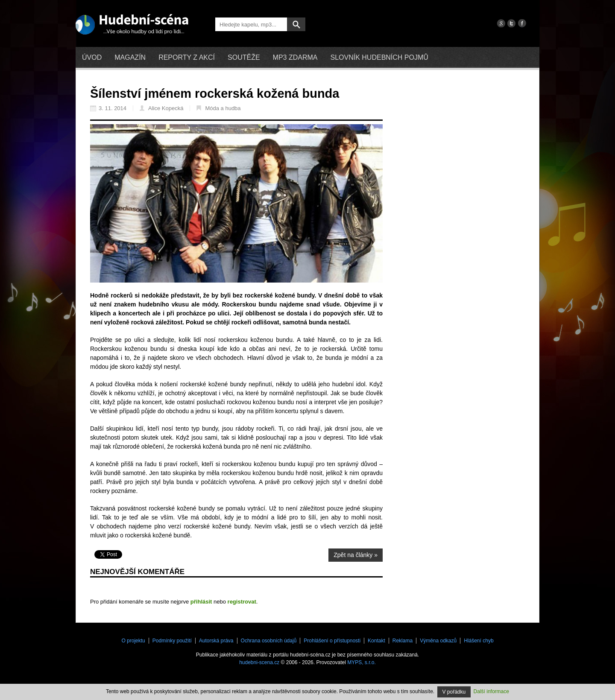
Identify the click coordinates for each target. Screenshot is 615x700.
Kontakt (376, 641)
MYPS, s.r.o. (362, 662)
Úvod (92, 57)
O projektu (133, 641)
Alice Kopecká (161, 108)
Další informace (491, 691)
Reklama (403, 641)
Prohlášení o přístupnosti (332, 641)
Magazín (130, 57)
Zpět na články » (356, 555)
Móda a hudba (218, 108)
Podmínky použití (172, 641)
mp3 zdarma (295, 57)
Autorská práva (216, 641)
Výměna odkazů (438, 641)
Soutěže (244, 57)
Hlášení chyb (479, 641)
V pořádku (454, 692)
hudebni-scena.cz (259, 662)
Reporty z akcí (187, 57)
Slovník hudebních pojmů (379, 57)
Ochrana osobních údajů (269, 641)
